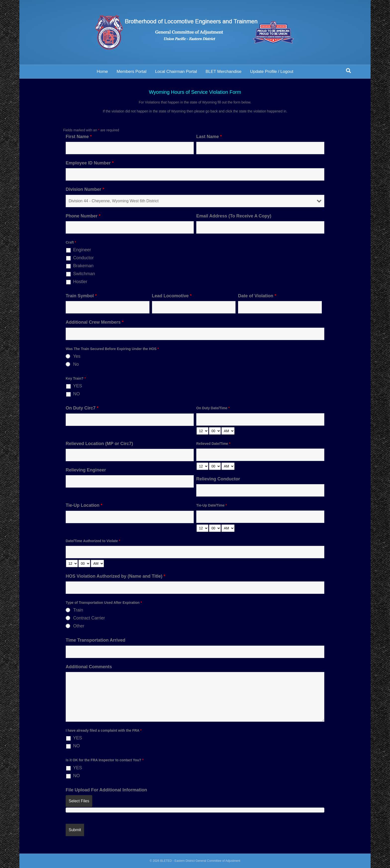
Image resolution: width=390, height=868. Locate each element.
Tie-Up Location (84, 505)
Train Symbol (81, 296)
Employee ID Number (90, 163)
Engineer (82, 250)
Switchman (84, 274)
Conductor (83, 258)
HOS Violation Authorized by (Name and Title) (116, 576)
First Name (79, 137)
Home (102, 72)
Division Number (85, 189)
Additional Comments (89, 667)
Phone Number (83, 216)
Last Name (209, 137)
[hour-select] (202, 431)
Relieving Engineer (86, 470)
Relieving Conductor (218, 479)
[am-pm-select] (228, 431)
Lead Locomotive (172, 296)
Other (79, 626)
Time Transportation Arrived (96, 640)
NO (76, 394)
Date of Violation (257, 296)
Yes (77, 356)
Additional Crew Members (95, 322)
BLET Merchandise (223, 72)
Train (78, 610)
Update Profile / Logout (272, 72)
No (76, 364)
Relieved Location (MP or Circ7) (99, 444)
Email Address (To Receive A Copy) (234, 216)
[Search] (348, 71)
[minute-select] (215, 431)
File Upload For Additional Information (106, 790)
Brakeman (83, 266)
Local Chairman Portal (176, 72)
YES (78, 386)
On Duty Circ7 (82, 408)
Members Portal (132, 72)
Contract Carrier (89, 618)
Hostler (80, 282)
